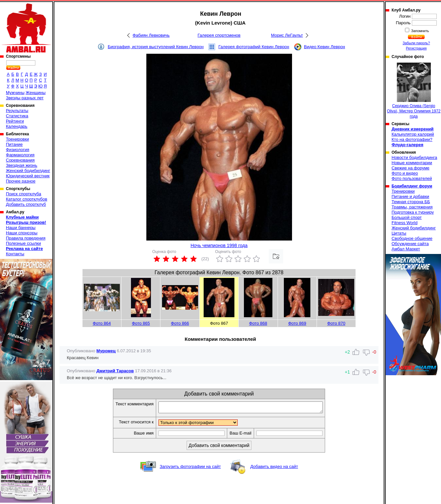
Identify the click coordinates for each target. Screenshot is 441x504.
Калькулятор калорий (413, 134)
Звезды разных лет (25, 98)
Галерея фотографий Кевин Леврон (254, 47)
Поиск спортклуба (24, 194)
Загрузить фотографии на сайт (190, 468)
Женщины (36, 93)
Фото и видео (405, 173)
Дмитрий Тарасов (115, 371)
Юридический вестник (28, 176)
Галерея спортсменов (219, 35)
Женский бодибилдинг (28, 171)
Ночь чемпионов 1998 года (219, 245)
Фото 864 (102, 323)
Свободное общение (412, 238)
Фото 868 (258, 323)
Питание (14, 144)
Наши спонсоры (22, 233)
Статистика (17, 116)
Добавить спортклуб (26, 204)
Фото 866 (180, 323)
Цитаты (399, 233)
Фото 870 (336, 323)
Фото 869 (297, 323)
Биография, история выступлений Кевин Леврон (156, 47)
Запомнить (420, 31)
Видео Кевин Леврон (324, 47)
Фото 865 (141, 323)
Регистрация (416, 48)
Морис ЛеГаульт (287, 35)
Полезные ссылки (23, 243)
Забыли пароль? (416, 43)
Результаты (17, 111)
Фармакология (20, 155)
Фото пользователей (412, 178)
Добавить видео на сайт (274, 468)
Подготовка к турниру (413, 212)
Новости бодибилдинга (414, 157)
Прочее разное (21, 181)
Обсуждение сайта (410, 244)
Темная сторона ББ (411, 202)
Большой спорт (407, 217)
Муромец (106, 351)
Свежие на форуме (411, 168)
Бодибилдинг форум (412, 186)
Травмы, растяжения (412, 207)
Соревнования (20, 160)
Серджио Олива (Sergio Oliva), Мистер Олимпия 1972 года (414, 91)
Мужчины (15, 93)
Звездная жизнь (22, 165)
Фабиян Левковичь (151, 35)
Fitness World (404, 223)
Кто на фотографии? (412, 139)
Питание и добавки (410, 196)
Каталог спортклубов (27, 199)
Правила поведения (26, 238)
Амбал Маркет (406, 249)
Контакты (15, 254)
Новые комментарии (412, 163)
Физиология (18, 150)
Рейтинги (15, 121)
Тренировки (17, 139)
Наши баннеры (21, 228)
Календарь (17, 126)
